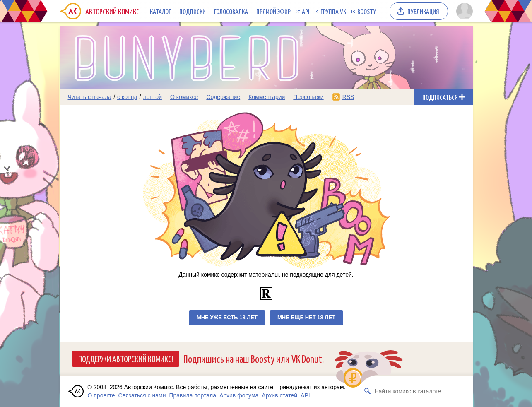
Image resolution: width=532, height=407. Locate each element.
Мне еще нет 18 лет (306, 317)
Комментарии (267, 97)
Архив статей (279, 395)
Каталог (160, 11)
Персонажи (308, 97)
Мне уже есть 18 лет (227, 317)
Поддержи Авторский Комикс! (126, 359)
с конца (127, 97)
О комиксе (184, 97)
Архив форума (239, 395)
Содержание (223, 97)
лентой (152, 97)
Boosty (367, 11)
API (306, 11)
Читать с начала (90, 97)
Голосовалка (231, 11)
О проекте (101, 395)
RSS (348, 97)
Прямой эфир (273, 11)
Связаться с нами (142, 395)
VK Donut (307, 358)
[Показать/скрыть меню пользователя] (463, 11)
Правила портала (193, 395)
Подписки (193, 11)
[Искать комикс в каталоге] (367, 391)
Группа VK (333, 11)
